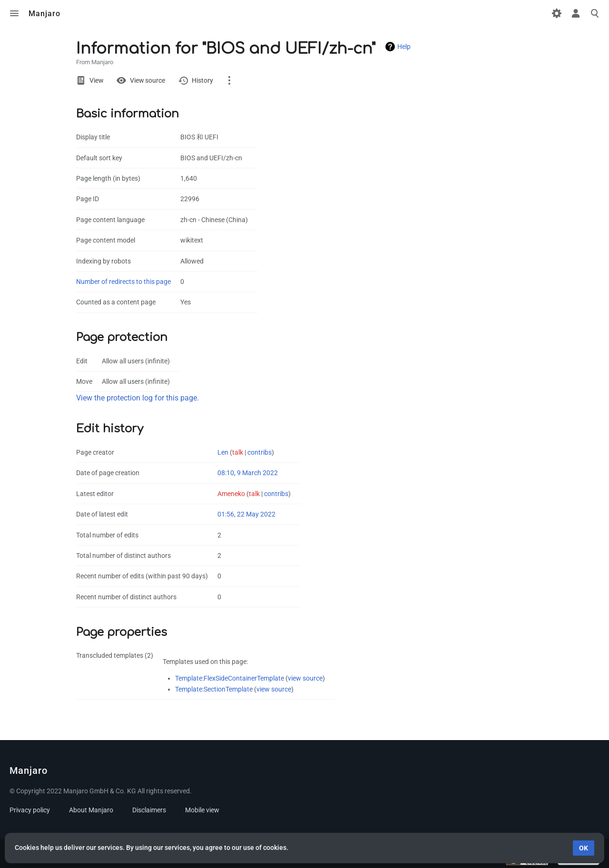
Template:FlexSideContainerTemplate (230, 678)
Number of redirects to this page (123, 282)
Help (404, 47)
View (96, 80)
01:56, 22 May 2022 (246, 514)
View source (147, 80)
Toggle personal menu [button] (576, 13)
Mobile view (202, 810)
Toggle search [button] (595, 13)
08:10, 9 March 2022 (248, 473)
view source (305, 678)
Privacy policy (30, 810)
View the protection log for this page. (138, 398)
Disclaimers (149, 810)
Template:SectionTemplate (214, 689)
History (202, 80)
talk (238, 452)
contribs (260, 452)
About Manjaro (91, 810)
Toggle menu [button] (14, 13)
